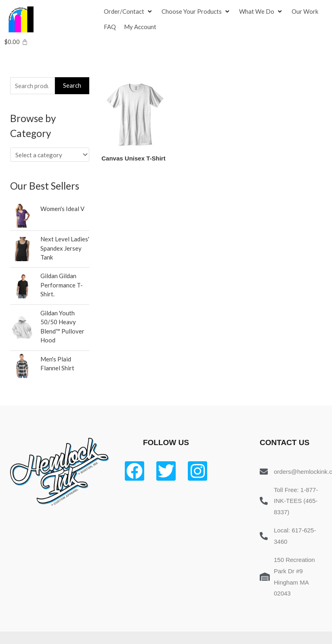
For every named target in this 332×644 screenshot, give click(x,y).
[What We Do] (261, 12)
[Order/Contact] (129, 12)
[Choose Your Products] (196, 12)
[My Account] (140, 27)
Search (72, 85)
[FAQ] (110, 27)
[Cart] (16, 42)
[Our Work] (305, 12)
